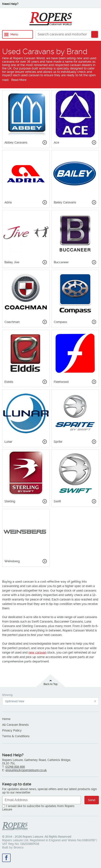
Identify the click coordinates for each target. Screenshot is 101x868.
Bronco (18, 847)
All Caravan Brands (15, 725)
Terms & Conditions (16, 736)
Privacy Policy (12, 730)
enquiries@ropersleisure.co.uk (26, 770)
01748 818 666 (15, 767)
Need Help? (10, 4)
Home (6, 719)
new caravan (37, 652)
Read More (19, 80)
